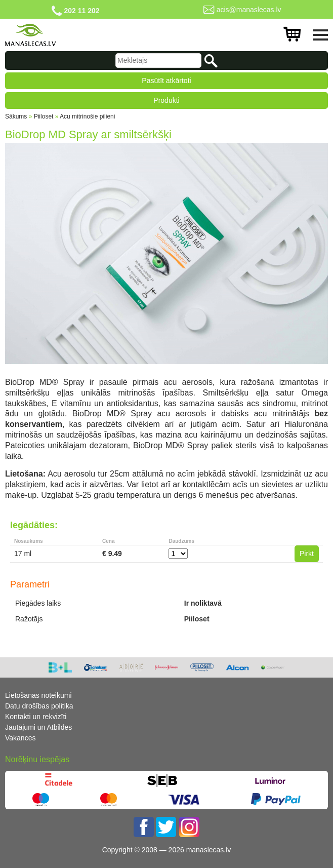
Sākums (16, 116)
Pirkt (307, 554)
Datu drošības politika (39, 706)
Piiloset (44, 116)
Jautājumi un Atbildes (38, 727)
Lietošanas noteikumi (38, 695)
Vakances (20, 738)
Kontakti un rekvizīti (36, 717)
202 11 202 (81, 11)
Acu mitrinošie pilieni (87, 116)
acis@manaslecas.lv (249, 10)
